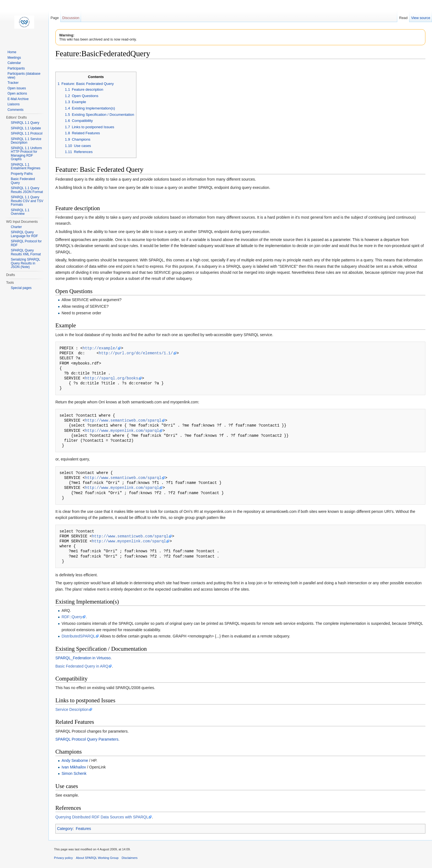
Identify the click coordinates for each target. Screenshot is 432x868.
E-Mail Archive (18, 99)
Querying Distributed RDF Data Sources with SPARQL (102, 817)
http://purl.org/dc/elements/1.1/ (136, 353)
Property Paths (22, 174)
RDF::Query (72, 617)
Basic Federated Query (23, 181)
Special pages (21, 288)
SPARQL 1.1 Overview (20, 212)
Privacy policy (63, 858)
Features (83, 829)
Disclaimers (129, 858)
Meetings (14, 58)
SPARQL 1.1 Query (25, 123)
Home (12, 52)
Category (65, 829)
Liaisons (13, 104)
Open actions (17, 93)
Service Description (72, 709)
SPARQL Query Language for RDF (24, 234)
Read (403, 18)
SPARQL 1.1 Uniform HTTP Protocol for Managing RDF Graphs (26, 154)
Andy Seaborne (75, 760)
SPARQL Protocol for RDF (26, 243)
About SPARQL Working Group (97, 858)
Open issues (17, 88)
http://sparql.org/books (111, 378)
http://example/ (100, 348)
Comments (15, 110)
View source (421, 18)
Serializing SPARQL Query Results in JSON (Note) (25, 263)
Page (55, 18)
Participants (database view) (24, 76)
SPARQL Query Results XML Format (26, 252)
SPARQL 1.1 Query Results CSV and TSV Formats (27, 201)
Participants (16, 68)
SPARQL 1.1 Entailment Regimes (25, 167)
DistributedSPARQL (78, 636)
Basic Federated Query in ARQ (82, 666)
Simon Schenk (74, 773)
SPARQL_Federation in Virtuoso (83, 658)
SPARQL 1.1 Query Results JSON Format (27, 190)
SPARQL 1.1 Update (26, 128)
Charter (16, 227)
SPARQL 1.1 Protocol (27, 133)
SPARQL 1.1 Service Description (26, 141)
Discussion (71, 18)
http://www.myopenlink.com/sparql (122, 431)
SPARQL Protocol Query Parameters (87, 739)
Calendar (14, 63)
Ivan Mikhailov (74, 767)
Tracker (13, 83)
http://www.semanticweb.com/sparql (123, 420)
